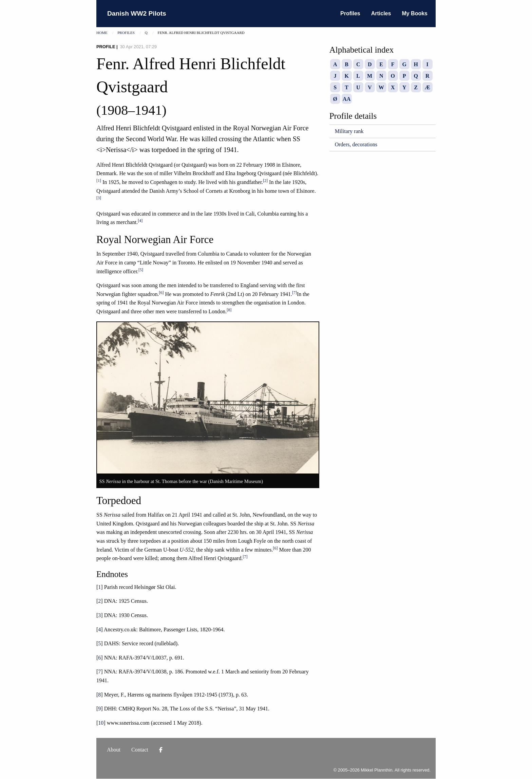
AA (347, 99)
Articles (381, 13)
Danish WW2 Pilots (137, 13)
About (114, 750)
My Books (415, 13)
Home (102, 33)
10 (101, 723)
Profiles (350, 13)
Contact (140, 750)
